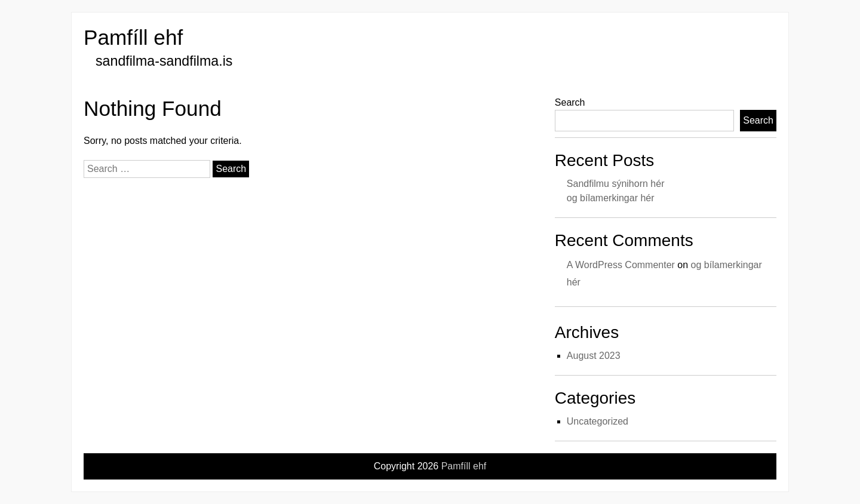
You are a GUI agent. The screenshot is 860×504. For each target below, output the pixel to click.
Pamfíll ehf (133, 37)
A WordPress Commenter (621, 265)
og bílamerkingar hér (611, 198)
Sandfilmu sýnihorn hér (616, 184)
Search (570, 102)
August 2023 (594, 356)
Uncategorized (598, 421)
